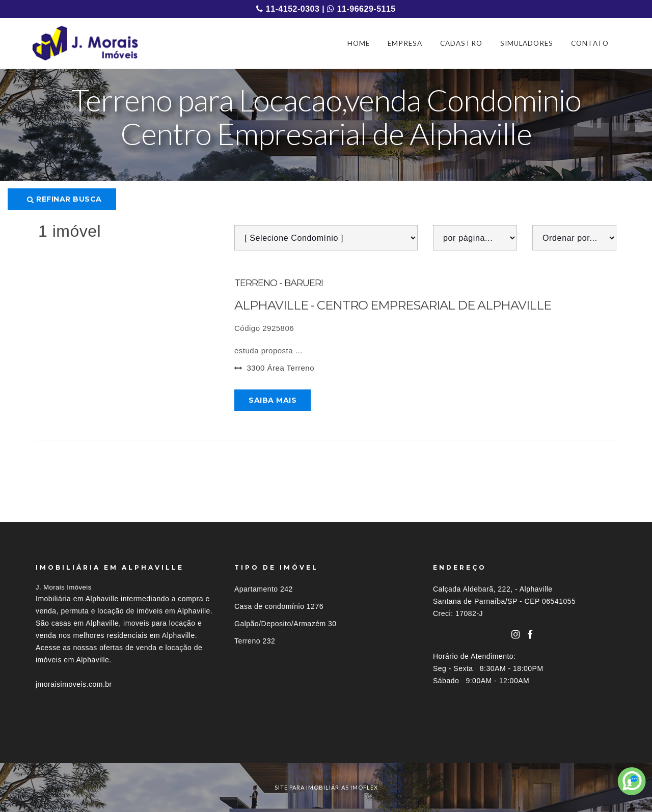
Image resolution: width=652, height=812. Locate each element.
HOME (359, 43)
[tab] (326, 745)
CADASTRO (461, 43)
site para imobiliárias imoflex (326, 787)
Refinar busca (64, 199)
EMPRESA (405, 43)
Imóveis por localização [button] (77, 745)
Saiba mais (273, 400)
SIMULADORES (527, 43)
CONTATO (590, 43)
